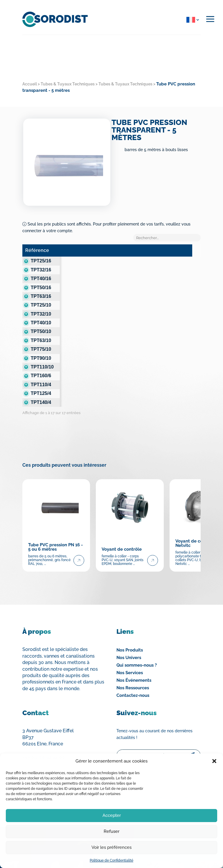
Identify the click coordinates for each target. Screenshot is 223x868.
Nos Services (130, 653)
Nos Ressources (133, 668)
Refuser (111, 831)
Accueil (30, 84)
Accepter (112, 815)
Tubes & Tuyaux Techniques (68, 84)
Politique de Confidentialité (111, 860)
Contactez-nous (133, 676)
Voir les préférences (111, 847)
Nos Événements (134, 661)
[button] (214, 761)
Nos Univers (129, 638)
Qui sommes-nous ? (137, 645)
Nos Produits (130, 630)
